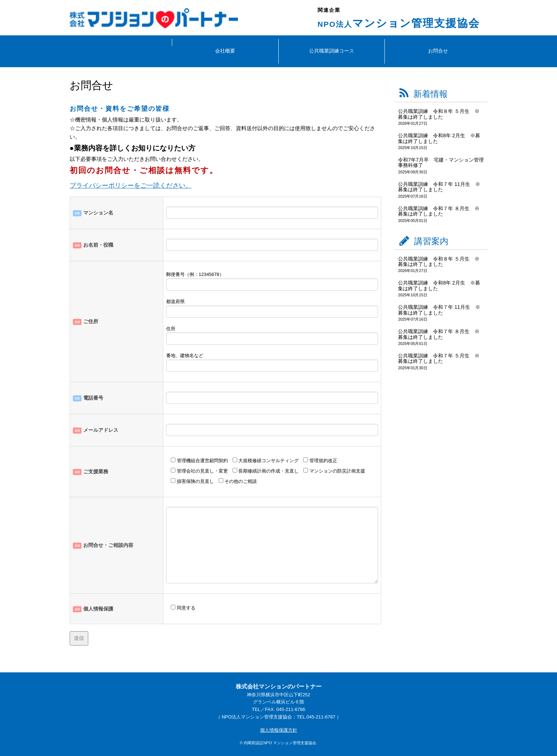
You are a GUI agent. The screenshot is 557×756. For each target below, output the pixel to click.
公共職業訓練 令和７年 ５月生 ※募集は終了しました (439, 358)
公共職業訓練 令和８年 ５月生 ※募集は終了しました (439, 114)
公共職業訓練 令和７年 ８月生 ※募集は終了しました (439, 211)
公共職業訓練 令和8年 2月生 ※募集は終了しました (439, 138)
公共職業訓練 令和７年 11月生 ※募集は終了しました (439, 187)
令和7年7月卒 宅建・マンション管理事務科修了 (441, 162)
